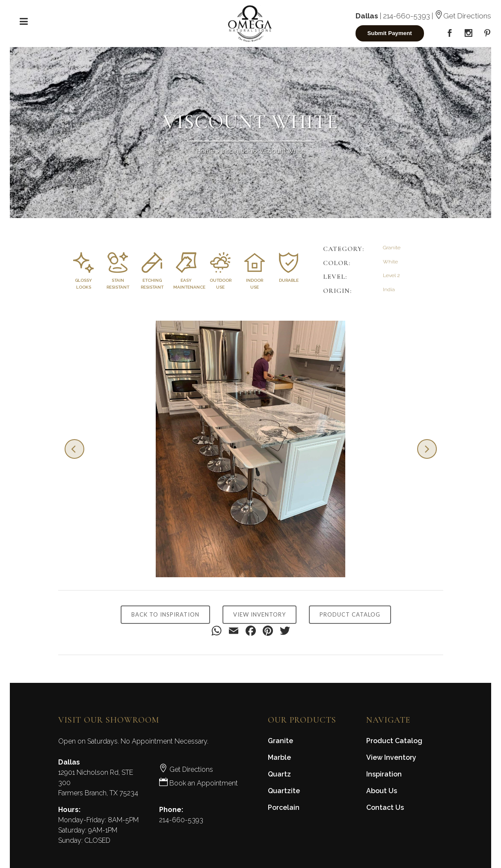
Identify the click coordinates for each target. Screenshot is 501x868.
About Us (382, 791)
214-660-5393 (406, 16)
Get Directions (463, 16)
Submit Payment (389, 33)
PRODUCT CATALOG (350, 614)
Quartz (279, 774)
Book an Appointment (199, 783)
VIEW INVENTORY (259, 614)
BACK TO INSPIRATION (165, 614)
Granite (280, 741)
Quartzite (284, 791)
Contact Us (385, 807)
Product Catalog (394, 741)
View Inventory (391, 757)
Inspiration (237, 151)
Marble (279, 757)
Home (205, 151)
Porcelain (284, 807)
